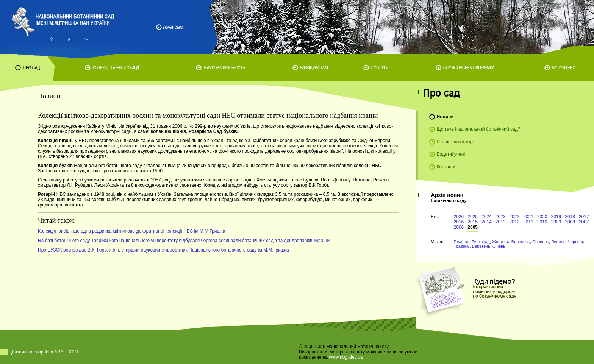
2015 (473, 222)
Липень (558, 242)
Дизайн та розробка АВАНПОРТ (45, 352)
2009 (556, 222)
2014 (487, 222)
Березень (481, 246)
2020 (542, 217)
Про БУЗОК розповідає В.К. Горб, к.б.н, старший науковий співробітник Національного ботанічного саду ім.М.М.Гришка (163, 250)
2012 (514, 222)
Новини (445, 117)
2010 (542, 222)
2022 (514, 217)
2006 (459, 227)
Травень (462, 246)
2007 (584, 222)
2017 (584, 217)
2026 (459, 217)
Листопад (481, 242)
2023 (501, 217)
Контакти (446, 167)
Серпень (541, 242)
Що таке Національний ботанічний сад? (479, 129)
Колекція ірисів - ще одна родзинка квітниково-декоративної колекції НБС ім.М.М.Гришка (131, 231)
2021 (528, 217)
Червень (576, 242)
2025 (473, 217)
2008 (570, 222)
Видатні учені (451, 154)
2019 (556, 217)
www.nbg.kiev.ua (346, 357)
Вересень (521, 242)
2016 (459, 222)
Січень (499, 246)
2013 (501, 222)
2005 (473, 227)
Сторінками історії (456, 142)
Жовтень (501, 242)
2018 (570, 217)
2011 (528, 222)
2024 (487, 217)
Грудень (462, 242)
